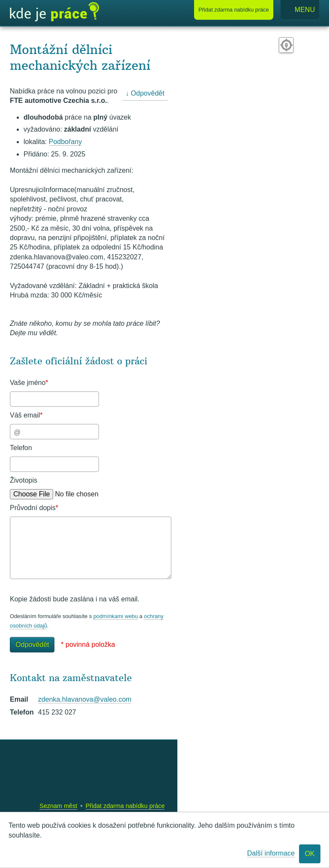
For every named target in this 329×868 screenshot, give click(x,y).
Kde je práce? (54, 12)
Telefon (21, 448)
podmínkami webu (116, 616)
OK (310, 854)
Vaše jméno (29, 383)
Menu (300, 10)
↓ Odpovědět (145, 93)
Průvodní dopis (34, 508)
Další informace (271, 853)
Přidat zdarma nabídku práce (125, 806)
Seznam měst (58, 806)
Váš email (26, 415)
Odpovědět (32, 644)
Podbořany (65, 142)
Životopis (24, 480)
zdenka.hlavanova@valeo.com (85, 699)
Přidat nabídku (233, 10)
